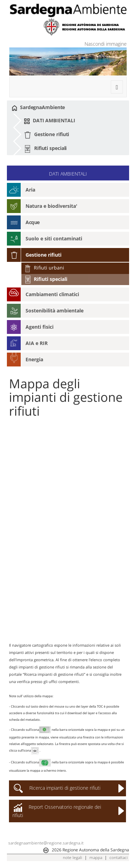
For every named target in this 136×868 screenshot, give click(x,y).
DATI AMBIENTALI (49, 121)
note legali (72, 857)
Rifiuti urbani (44, 268)
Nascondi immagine (106, 44)
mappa (96, 857)
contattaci (119, 857)
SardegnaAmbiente (38, 107)
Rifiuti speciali (45, 149)
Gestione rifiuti (46, 135)
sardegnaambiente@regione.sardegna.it (46, 843)
